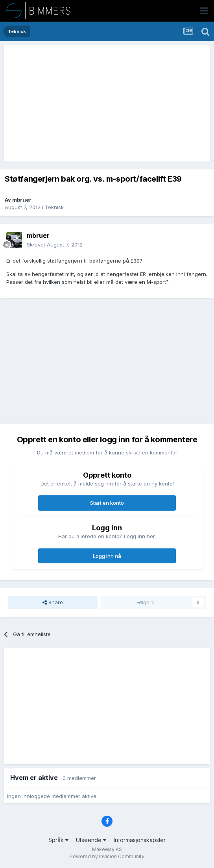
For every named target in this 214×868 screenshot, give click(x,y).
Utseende (91, 840)
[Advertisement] (99, 103)
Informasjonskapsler (140, 840)
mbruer (22, 200)
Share (53, 602)
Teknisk (54, 207)
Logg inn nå (107, 556)
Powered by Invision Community (107, 856)
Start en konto (107, 503)
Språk (58, 840)
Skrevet (55, 245)
